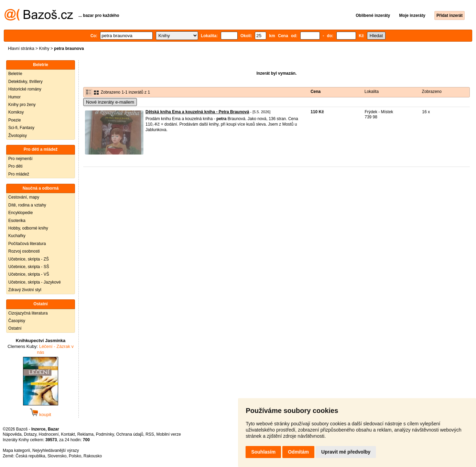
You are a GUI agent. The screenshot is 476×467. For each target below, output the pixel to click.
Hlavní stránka (21, 49)
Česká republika (30, 456)
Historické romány (25, 89)
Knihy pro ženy (22, 105)
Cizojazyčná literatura (28, 313)
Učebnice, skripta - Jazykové (35, 282)
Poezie (15, 120)
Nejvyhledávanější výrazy (56, 450)
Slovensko (57, 456)
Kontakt (68, 434)
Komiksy (16, 112)
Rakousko (93, 456)
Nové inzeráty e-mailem (110, 102)
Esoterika (17, 221)
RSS (150, 434)
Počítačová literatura (27, 244)
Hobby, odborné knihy (28, 228)
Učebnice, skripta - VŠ (29, 274)
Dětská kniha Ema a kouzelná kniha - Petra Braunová (197, 112)
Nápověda (12, 434)
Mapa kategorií (16, 450)
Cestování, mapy (24, 197)
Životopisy (18, 136)
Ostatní (15, 328)
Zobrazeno (432, 92)
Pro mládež (19, 174)
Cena (316, 92)
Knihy (44, 49)
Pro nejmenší (20, 159)
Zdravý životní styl (25, 290)
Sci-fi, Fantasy (21, 128)
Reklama (85, 434)
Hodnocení (49, 434)
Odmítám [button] (298, 452)
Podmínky (105, 434)
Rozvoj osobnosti (24, 251)
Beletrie (15, 74)
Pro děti (15, 166)
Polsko (75, 456)
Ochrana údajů (130, 434)
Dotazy (30, 434)
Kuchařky (17, 236)
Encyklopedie (20, 213)
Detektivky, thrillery (25, 82)
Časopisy (17, 321)
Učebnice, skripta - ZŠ (29, 259)
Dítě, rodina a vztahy (27, 205)
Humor (14, 97)
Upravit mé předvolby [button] (346, 452)
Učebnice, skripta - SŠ (29, 267)
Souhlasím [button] (263, 452)
